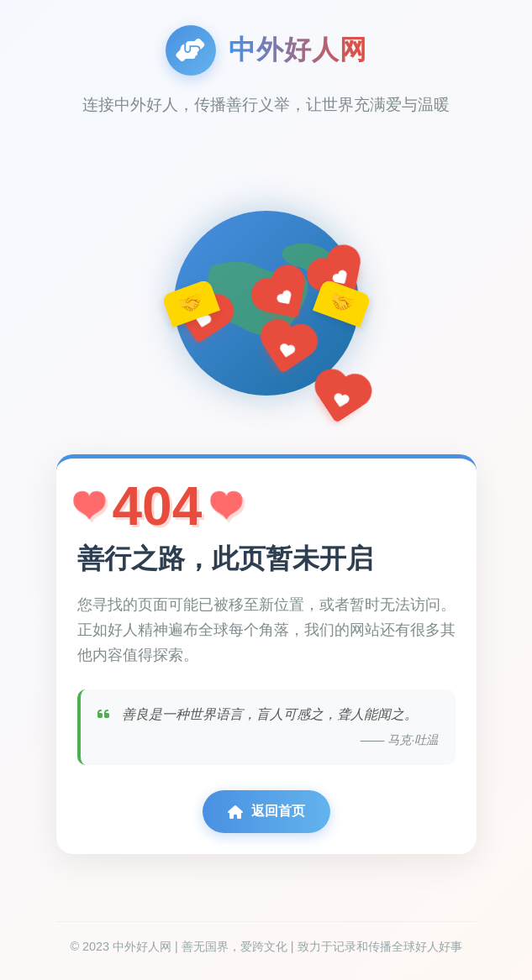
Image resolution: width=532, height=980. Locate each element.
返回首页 (266, 811)
